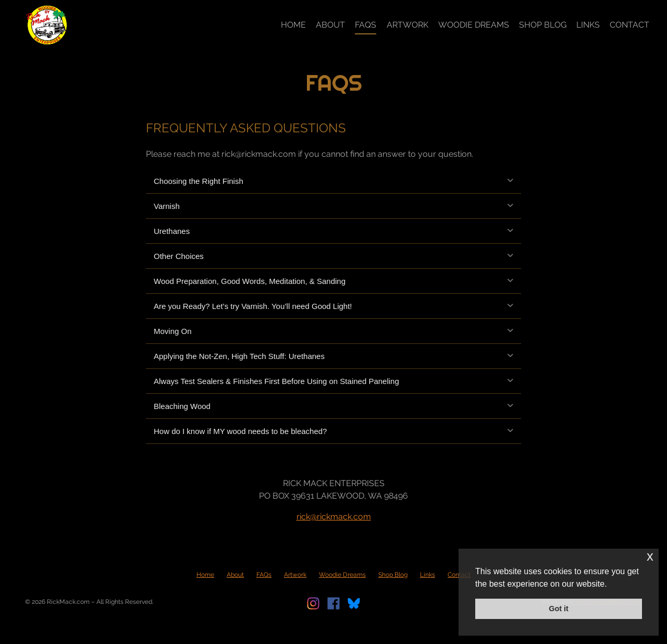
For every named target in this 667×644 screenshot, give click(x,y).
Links (588, 25)
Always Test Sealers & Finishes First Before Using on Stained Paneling (276, 381)
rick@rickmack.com (334, 517)
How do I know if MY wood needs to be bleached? (240, 431)
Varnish (167, 206)
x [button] (650, 556)
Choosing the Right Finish (199, 181)
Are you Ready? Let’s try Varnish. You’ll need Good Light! (253, 306)
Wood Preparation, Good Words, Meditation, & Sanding (250, 281)
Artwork (407, 25)
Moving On (173, 331)
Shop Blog (543, 25)
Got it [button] (559, 609)
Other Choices (179, 256)
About (330, 25)
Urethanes (172, 231)
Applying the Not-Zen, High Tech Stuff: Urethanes (239, 356)
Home (293, 25)
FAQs (366, 25)
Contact (629, 25)
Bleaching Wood (182, 406)
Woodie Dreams (474, 25)
